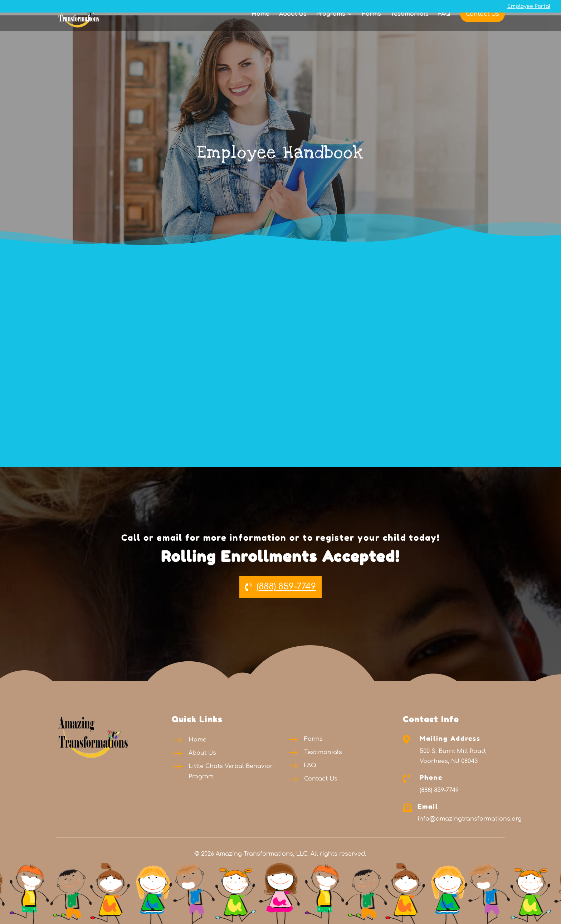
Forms (372, 27)
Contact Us (482, 26)
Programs (331, 27)
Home (260, 27)
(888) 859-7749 (286, 587)
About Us (293, 27)
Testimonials (410, 27)
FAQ (444, 27)
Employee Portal (529, 6)
